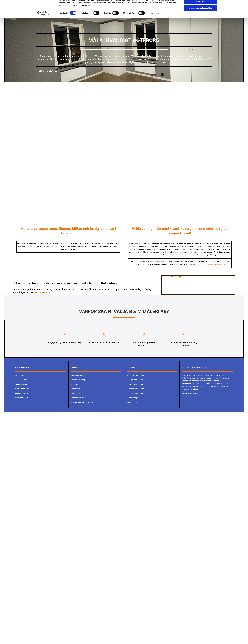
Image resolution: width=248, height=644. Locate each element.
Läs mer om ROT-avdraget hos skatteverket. (210, 264)
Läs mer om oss (78, 398)
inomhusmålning (189, 384)
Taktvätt (76, 384)
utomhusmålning (214, 381)
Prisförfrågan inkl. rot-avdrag (82, 402)
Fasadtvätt (76, 389)
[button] (48, 71)
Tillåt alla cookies (200, 7)
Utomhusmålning (79, 375)
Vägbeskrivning (21, 384)
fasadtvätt (225, 384)
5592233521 (25, 398)
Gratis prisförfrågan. (190, 389)
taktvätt (214, 384)
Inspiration (76, 393)
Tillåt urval (200, 14)
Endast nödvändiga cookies (200, 21)
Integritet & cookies (190, 394)
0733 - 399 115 (42, 292)
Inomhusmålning (79, 380)
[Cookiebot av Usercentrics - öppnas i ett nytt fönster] (43, 26)
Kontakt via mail (22, 393)
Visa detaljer (155, 26)
